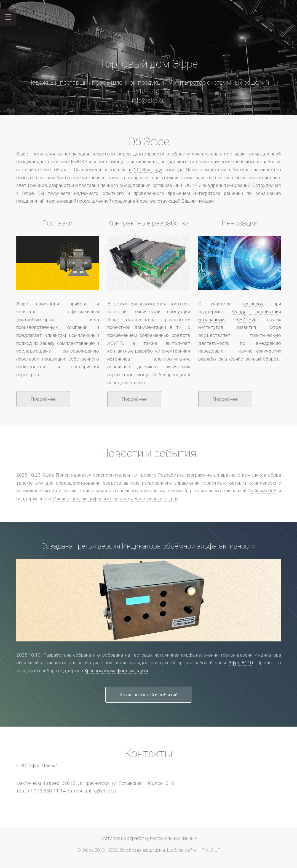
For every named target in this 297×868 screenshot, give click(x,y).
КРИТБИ (246, 319)
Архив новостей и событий (149, 695)
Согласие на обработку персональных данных (148, 838)
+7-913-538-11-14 (47, 791)
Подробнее (43, 399)
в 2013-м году (146, 170)
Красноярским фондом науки (116, 671)
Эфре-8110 (241, 663)
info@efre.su (149, 100)
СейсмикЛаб (263, 491)
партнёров (252, 304)
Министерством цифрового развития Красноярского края (115, 499)
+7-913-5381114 (149, 91)
